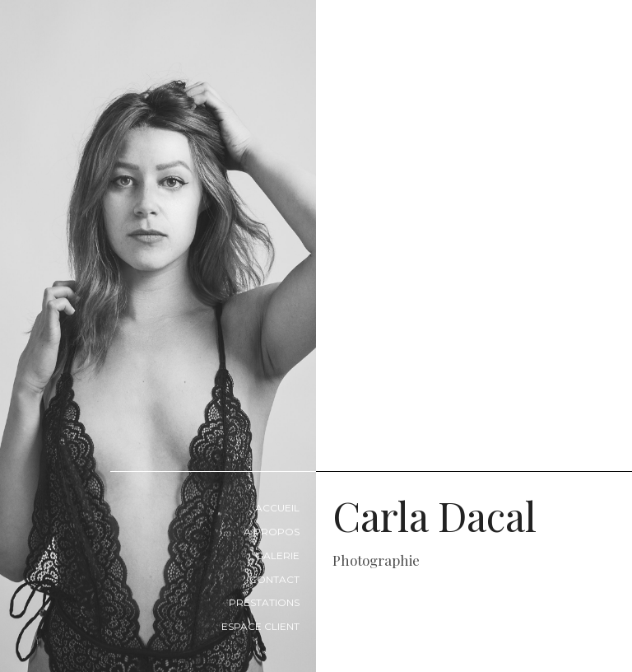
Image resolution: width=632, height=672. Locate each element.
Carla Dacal (482, 529)
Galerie (277, 555)
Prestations (264, 602)
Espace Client (260, 626)
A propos (272, 532)
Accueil (277, 508)
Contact (274, 579)
